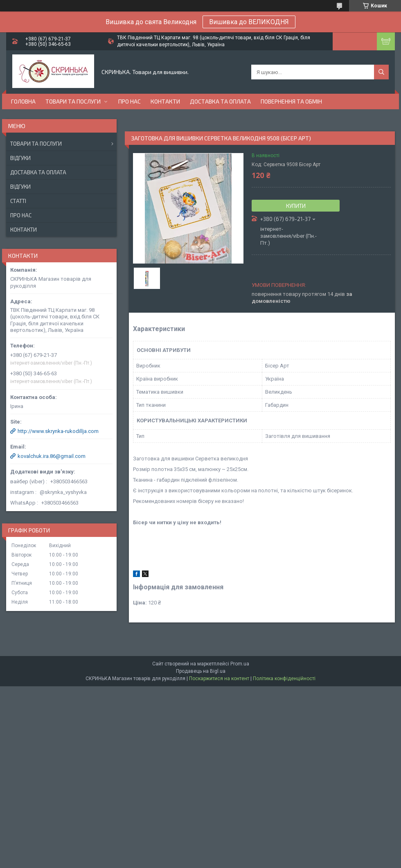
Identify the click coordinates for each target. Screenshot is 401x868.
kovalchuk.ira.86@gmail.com (52, 456)
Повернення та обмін (291, 101)
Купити (296, 206)
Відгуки (20, 158)
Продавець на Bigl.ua (201, 671)
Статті (18, 201)
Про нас (130, 101)
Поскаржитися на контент (219, 679)
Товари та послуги (73, 101)
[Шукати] (381, 72)
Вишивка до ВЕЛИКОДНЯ (249, 22)
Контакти (165, 101)
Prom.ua (240, 664)
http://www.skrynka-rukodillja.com (58, 431)
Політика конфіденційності (284, 679)
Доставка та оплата (220, 101)
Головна (23, 101)
